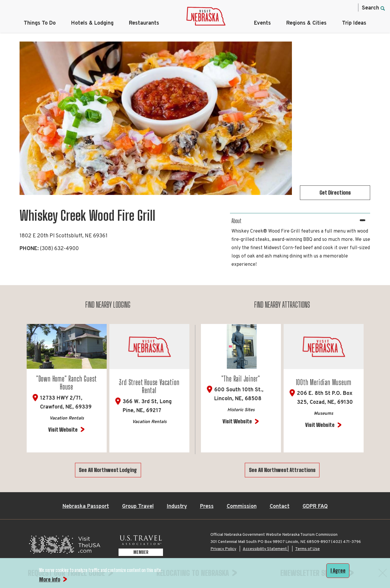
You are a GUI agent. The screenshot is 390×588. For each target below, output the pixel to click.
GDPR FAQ (315, 507)
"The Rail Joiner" (241, 379)
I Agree (338, 570)
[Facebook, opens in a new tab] (300, 8)
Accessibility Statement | (266, 549)
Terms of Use (307, 549)
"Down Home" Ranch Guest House (67, 383)
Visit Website (63, 430)
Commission (242, 507)
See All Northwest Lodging (108, 470)
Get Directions (335, 193)
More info (50, 579)
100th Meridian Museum (324, 382)
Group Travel (138, 507)
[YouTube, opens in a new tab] (349, 8)
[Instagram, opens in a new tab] (312, 8)
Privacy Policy (223, 549)
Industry (177, 507)
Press (207, 507)
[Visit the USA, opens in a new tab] (65, 546)
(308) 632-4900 (59, 249)
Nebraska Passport (86, 507)
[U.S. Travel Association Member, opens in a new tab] (141, 546)
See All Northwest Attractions (282, 470)
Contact (280, 507)
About (236, 221)
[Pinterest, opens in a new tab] (337, 8)
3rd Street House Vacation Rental (149, 386)
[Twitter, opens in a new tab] (325, 8)
